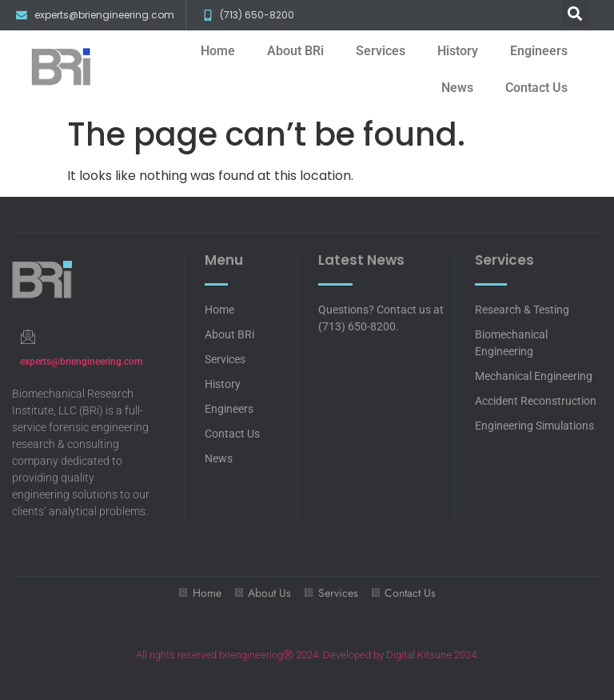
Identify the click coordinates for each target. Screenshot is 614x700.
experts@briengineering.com (81, 362)
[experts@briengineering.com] (28, 336)
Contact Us (536, 88)
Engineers (539, 51)
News (457, 88)
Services (381, 51)
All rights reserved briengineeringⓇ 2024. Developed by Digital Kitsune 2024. (307, 655)
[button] (575, 13)
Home (218, 51)
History (458, 51)
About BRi (295, 51)
